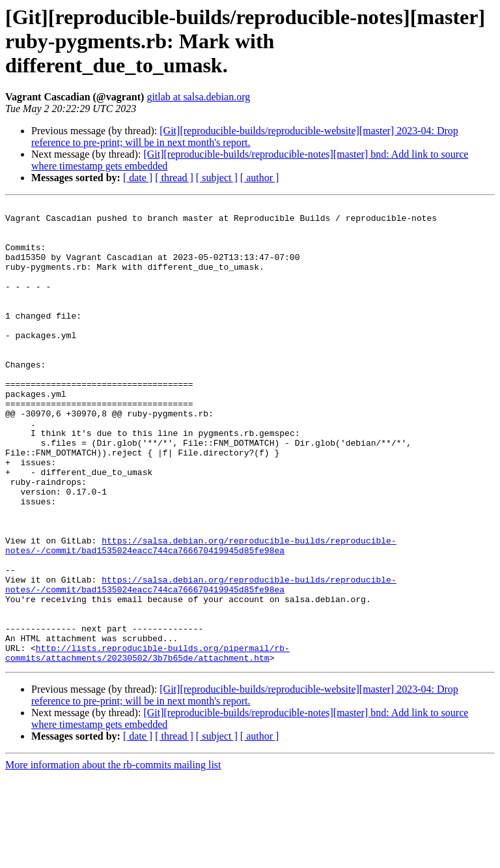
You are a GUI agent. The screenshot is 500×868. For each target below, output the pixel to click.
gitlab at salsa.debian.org (198, 97)
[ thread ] (174, 178)
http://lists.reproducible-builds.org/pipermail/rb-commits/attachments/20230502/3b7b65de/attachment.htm (147, 744)
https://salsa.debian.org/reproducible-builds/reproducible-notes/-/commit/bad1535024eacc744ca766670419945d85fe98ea (201, 615)
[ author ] (260, 178)
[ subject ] (217, 178)
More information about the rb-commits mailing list (113, 857)
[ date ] (138, 178)
